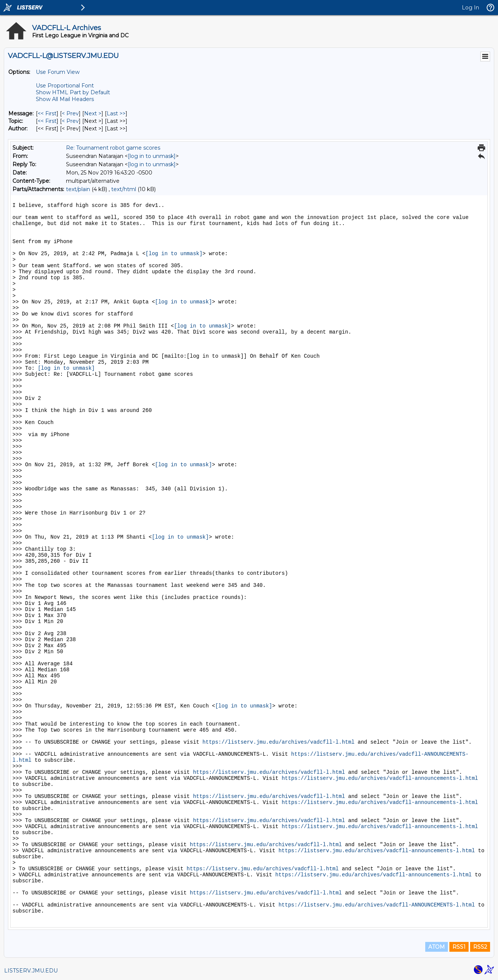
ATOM (437, 947)
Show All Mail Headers (65, 99)
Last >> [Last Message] (116, 113)
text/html (124, 189)
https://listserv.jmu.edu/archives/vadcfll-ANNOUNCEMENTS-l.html (377, 905)
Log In (470, 8)
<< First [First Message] (47, 113)
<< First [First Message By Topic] (47, 121)
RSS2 (480, 947)
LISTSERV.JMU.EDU (31, 971)
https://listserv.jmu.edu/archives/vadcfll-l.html (278, 742)
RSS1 (459, 947)
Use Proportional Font (65, 86)
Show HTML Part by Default (73, 92)
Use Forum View (58, 72)
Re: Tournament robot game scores (113, 148)
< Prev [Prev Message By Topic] (70, 121)
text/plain (78, 189)
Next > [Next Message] (93, 113)
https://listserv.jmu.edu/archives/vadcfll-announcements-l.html (380, 778)
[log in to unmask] (152, 156)
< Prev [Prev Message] (70, 113)
